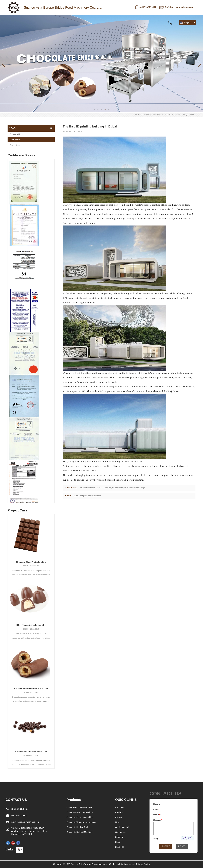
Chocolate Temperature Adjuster (82, 822)
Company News (16, 134)
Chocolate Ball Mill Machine (79, 832)
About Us (120, 807)
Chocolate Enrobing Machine (80, 817)
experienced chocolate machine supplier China (93, 466)
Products (34, 22)
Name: (157, 804)
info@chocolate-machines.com (178, 7)
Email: (157, 809)
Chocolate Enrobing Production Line (31, 688)
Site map (120, 837)
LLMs (118, 842)
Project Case (15, 145)
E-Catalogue (127, 22)
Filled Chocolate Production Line (31, 625)
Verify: (157, 838)
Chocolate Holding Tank (78, 827)
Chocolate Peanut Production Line (31, 752)
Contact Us (151, 22)
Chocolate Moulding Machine (80, 812)
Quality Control (122, 827)
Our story (71, 22)
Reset (183, 847)
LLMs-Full (120, 847)
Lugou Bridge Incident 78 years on (88, 496)
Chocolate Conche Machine (79, 807)
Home (15, 22)
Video (90, 22)
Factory (119, 817)
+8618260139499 (148, 7)
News (52, 22)
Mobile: (157, 815)
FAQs (107, 22)
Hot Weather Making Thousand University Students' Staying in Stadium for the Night (112, 488)
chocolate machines (180, 475)
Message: (158, 820)
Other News (156, 115)
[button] (94, 109)
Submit (165, 847)
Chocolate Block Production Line (31, 562)
